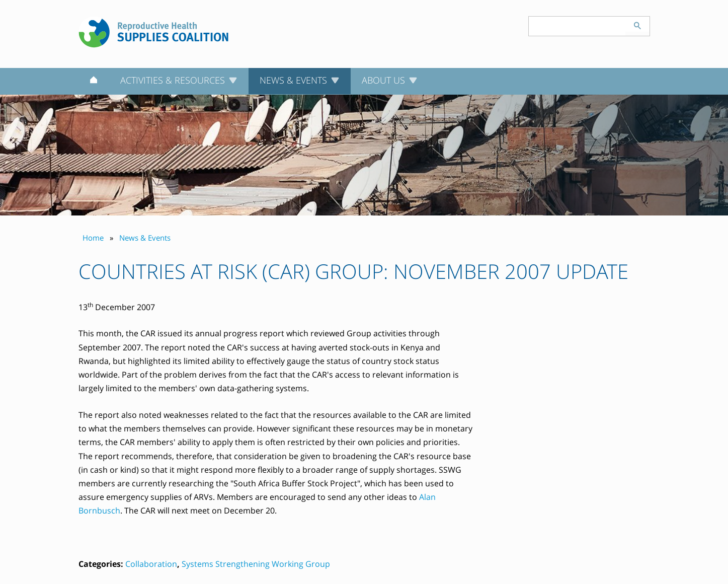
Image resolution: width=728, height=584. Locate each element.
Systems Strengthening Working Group (256, 564)
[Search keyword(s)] (577, 26)
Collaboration (151, 564)
